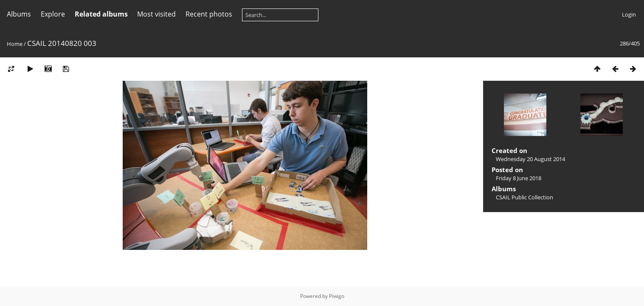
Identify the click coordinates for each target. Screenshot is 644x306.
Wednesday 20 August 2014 (530, 159)
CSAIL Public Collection (524, 197)
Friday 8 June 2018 (519, 178)
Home (15, 44)
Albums (19, 14)
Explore (53, 14)
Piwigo (337, 296)
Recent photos (209, 14)
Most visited (156, 14)
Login (629, 14)
